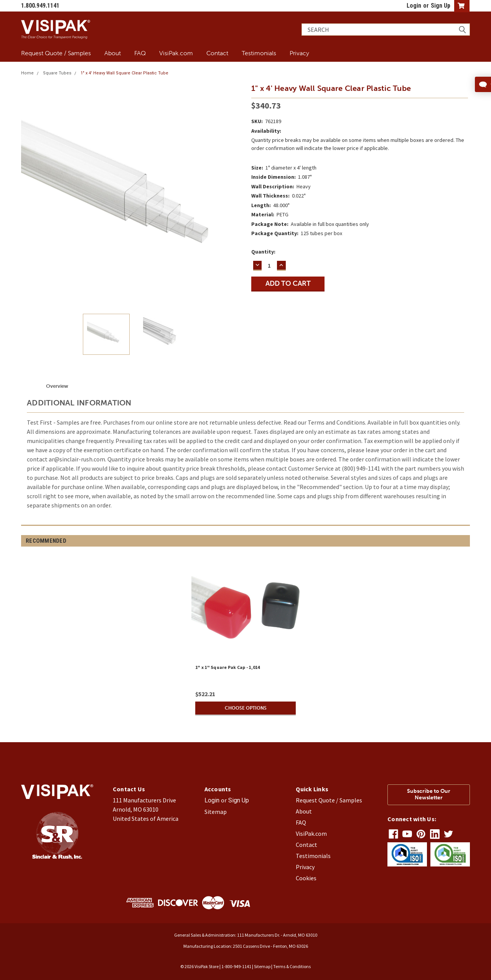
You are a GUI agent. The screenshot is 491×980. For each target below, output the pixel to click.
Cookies (306, 878)
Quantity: (263, 252)
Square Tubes (57, 73)
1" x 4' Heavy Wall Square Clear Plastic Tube (124, 73)
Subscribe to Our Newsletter (429, 794)
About (113, 53)
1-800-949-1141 (236, 966)
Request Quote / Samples (56, 53)
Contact (217, 53)
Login (414, 6)
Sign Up (441, 6)
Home (27, 73)
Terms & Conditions (292, 966)
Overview (57, 386)
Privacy (299, 53)
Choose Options (245, 708)
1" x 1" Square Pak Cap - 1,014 (228, 667)
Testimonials (259, 53)
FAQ (140, 53)
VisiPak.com (176, 53)
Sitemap (216, 812)
